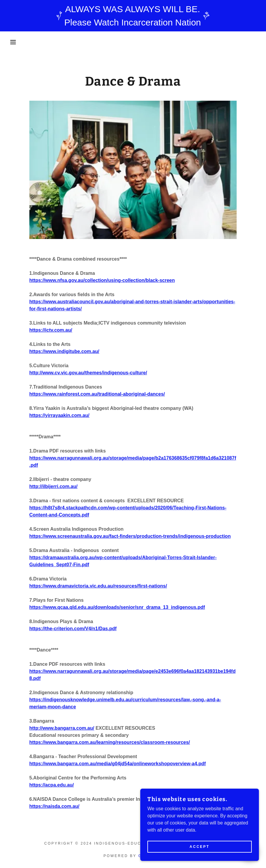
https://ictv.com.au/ (51, 330)
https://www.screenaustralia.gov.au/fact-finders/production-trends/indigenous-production (130, 536)
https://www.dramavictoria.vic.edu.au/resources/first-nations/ (98, 586)
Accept (199, 847)
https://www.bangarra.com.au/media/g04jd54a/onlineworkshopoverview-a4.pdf (118, 764)
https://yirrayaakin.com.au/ (59, 415)
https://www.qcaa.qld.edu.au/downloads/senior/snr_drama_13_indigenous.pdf (117, 607)
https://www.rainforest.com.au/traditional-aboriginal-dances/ (97, 394)
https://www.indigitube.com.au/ (64, 351)
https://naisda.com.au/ (54, 806)
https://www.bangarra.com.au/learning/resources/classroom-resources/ (110, 742)
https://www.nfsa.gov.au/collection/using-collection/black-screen (102, 280)
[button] (13, 42)
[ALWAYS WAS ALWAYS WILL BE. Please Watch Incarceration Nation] (133, 16)
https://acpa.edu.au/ (52, 785)
